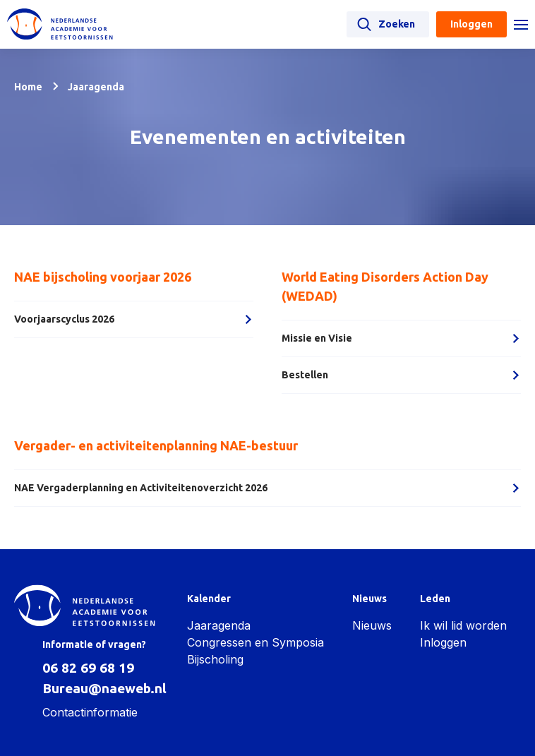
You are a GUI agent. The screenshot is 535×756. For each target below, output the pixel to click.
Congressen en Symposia (256, 642)
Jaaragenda (219, 625)
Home (28, 87)
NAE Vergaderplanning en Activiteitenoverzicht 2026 (267, 488)
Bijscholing (215, 659)
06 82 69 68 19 (88, 668)
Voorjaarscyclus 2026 (134, 319)
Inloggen (443, 642)
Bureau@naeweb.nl (104, 688)
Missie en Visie (401, 338)
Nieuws (372, 625)
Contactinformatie (90, 712)
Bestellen (401, 375)
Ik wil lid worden (463, 625)
